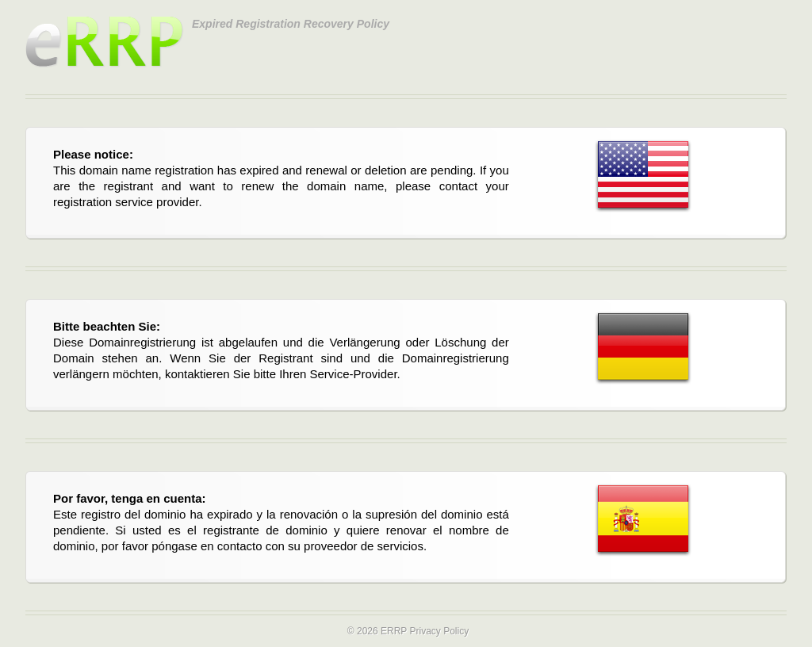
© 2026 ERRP (377, 631)
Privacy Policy (439, 631)
